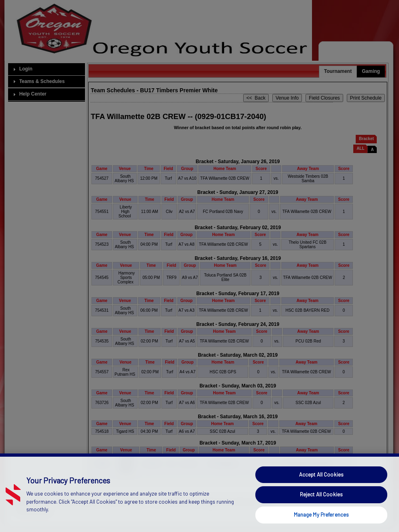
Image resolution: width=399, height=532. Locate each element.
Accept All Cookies (321, 489)
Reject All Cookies (321, 509)
